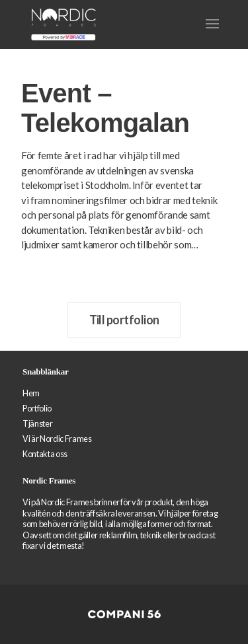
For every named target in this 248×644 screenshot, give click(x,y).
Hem (31, 393)
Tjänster (37, 423)
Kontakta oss (45, 454)
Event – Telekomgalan (105, 108)
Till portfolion (124, 320)
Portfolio (37, 408)
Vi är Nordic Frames (57, 439)
